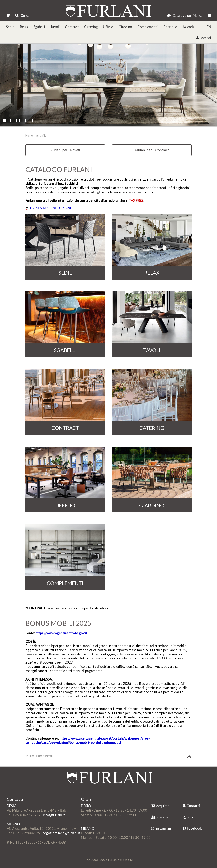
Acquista (160, 806)
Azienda (189, 27)
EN (209, 27)
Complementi (148, 27)
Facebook (192, 828)
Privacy (160, 817)
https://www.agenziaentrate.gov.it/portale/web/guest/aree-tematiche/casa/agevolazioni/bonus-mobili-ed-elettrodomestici (87, 740)
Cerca (22, 16)
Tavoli (55, 27)
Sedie (10, 27)
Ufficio (108, 27)
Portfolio (170, 27)
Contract (72, 27)
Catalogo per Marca (185, 16)
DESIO (12, 806)
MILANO (13, 824)
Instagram (161, 828)
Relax (24, 27)
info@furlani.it (54, 815)
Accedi (203, 38)
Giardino (125, 27)
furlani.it (41, 135)
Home (29, 135)
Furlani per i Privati (65, 150)
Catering (91, 27)
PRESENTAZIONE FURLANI (50, 208)
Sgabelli (39, 27)
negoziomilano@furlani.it (61, 833)
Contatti (191, 806)
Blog (188, 817)
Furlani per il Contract (152, 150)
